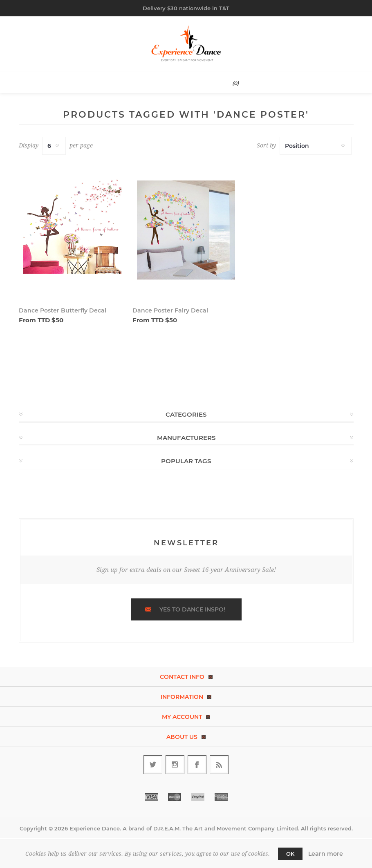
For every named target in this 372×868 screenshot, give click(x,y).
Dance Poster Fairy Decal (170, 310)
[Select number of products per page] (54, 146)
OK (290, 854)
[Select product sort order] (316, 146)
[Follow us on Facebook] (197, 765)
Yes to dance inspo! (192, 609)
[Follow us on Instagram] (175, 765)
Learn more (326, 854)
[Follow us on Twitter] (153, 765)
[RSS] (219, 765)
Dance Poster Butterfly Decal (63, 310)
